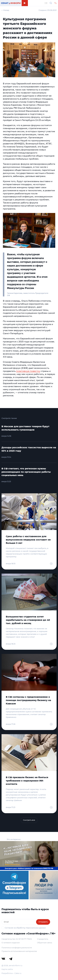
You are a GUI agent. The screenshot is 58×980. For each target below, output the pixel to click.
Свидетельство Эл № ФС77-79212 (17, 939)
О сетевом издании (11, 943)
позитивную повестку (28, 371)
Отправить (43, 922)
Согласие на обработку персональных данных (25, 928)
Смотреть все (29, 820)
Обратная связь (45, 943)
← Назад (5, 10)
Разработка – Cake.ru (11, 973)
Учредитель (43, 939)
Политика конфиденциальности (17, 948)
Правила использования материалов (19, 951)
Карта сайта (7, 969)
